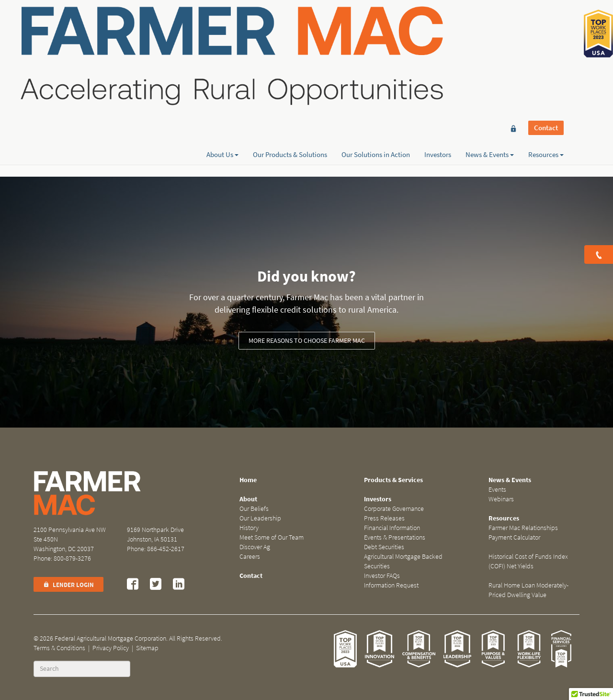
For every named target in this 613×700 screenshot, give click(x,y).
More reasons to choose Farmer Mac (307, 341)
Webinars (501, 499)
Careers (250, 557)
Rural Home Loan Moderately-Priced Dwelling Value (528, 590)
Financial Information (392, 528)
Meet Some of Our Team (272, 537)
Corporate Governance (394, 509)
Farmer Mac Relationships (523, 528)
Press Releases (384, 518)
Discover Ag (255, 547)
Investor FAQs (382, 576)
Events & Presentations (395, 537)
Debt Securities (384, 547)
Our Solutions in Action (376, 42)
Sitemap (147, 648)
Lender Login (68, 585)
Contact (546, 25)
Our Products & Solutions (290, 42)
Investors (438, 42)
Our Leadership (260, 518)
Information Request (391, 585)
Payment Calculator (514, 537)
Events (497, 490)
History (249, 528)
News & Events (490, 42)
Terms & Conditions (59, 648)
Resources (546, 42)
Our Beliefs (254, 509)
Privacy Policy (111, 648)
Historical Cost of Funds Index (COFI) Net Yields (528, 561)
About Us (222, 42)
